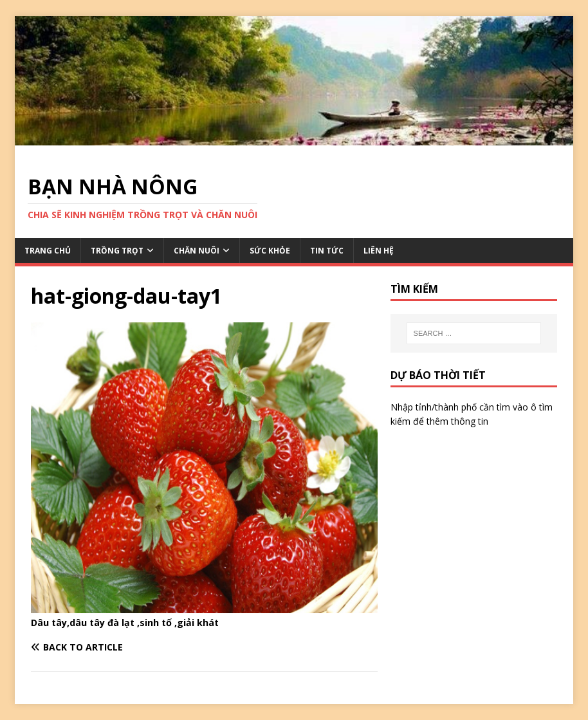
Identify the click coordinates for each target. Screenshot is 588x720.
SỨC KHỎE (270, 251)
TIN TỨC (327, 251)
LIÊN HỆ (379, 251)
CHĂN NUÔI (197, 251)
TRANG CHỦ (48, 251)
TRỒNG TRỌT (117, 251)
